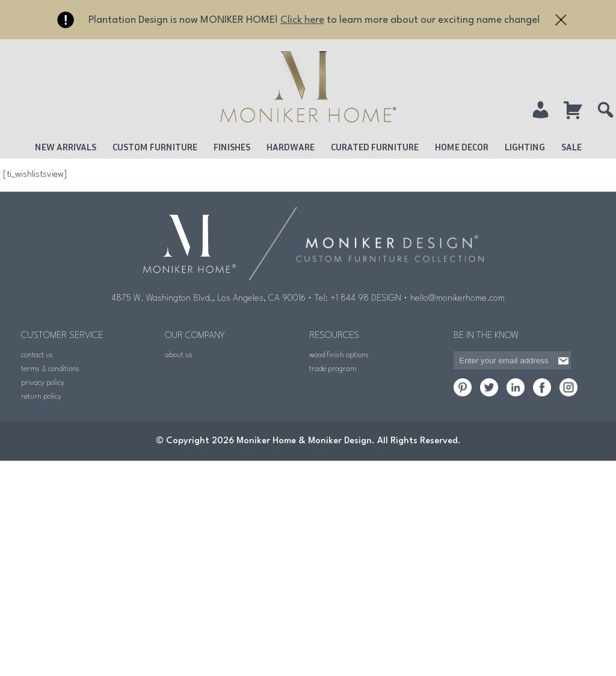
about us (179, 355)
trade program (333, 369)
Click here (302, 20)
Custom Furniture (155, 147)
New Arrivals (66, 147)
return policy (41, 397)
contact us (37, 355)
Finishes (232, 147)
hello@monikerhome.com (457, 299)
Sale (571, 147)
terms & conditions (50, 369)
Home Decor (462, 147)
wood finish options (339, 355)
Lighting (525, 147)
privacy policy (43, 383)
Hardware (291, 147)
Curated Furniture (375, 147)
